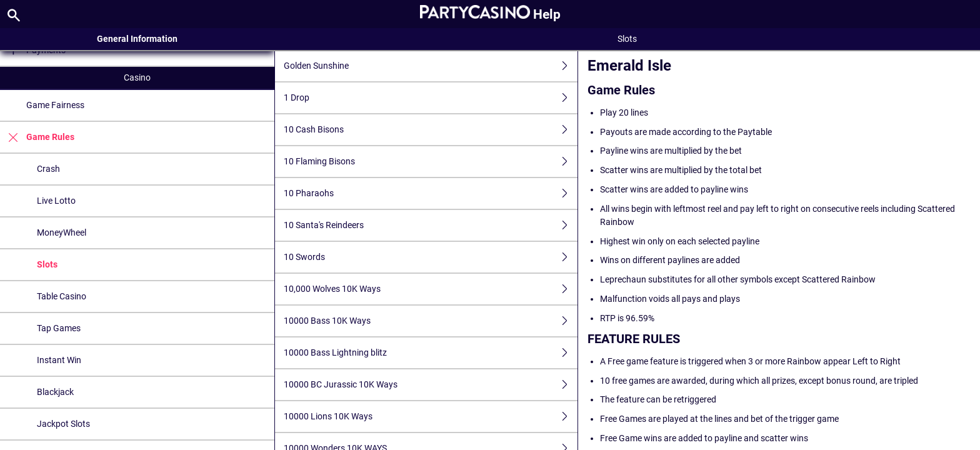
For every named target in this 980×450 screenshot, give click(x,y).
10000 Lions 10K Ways (431, 417)
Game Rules (37, 137)
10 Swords (431, 257)
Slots (47, 264)
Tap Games (59, 328)
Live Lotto (56, 201)
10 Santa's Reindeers (431, 225)
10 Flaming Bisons (431, 162)
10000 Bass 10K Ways (431, 321)
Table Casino (62, 296)
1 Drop (431, 98)
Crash (48, 169)
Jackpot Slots (63, 424)
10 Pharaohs (431, 193)
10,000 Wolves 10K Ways (431, 289)
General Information (137, 39)
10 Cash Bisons (431, 130)
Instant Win (59, 360)
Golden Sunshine (431, 66)
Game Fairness (55, 105)
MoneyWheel (62, 232)
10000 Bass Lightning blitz (431, 353)
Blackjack (55, 392)
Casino (137, 77)
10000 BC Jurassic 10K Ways (431, 385)
